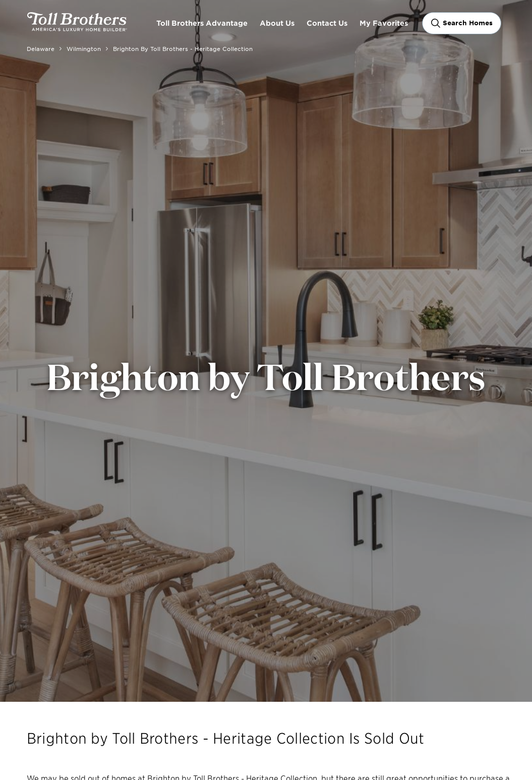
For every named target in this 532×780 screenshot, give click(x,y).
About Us (277, 23)
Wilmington (84, 48)
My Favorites (384, 23)
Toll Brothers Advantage (202, 23)
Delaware (41, 48)
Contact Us (327, 23)
